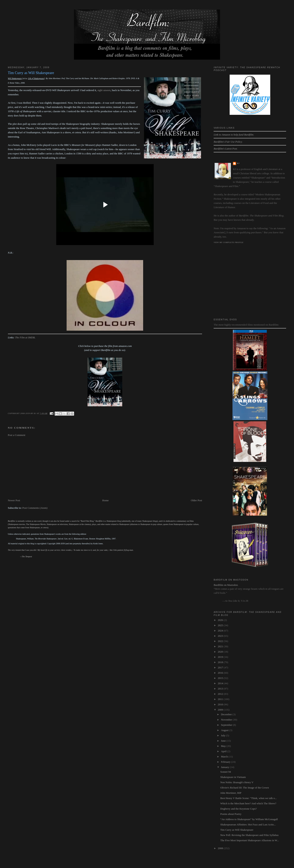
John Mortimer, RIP (231, 793)
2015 (221, 678)
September (227, 725)
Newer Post (14, 500)
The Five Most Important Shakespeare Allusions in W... (250, 840)
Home (106, 500)
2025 (221, 625)
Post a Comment (17, 435)
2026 (221, 620)
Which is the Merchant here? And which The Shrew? (248, 803)
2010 (221, 704)
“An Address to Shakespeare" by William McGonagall (249, 819)
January (225, 767)
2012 (221, 694)
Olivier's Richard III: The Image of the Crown (245, 788)
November (227, 720)
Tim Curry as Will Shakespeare (237, 830)
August (225, 730)
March (225, 757)
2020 (221, 652)
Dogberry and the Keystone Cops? (238, 809)
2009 (221, 710)
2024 (221, 631)
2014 (221, 683)
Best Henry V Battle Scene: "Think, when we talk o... (249, 798)
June (224, 741)
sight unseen (104, 90)
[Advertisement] (105, 468)
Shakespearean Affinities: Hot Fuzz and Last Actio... (248, 824)
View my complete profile (229, 242)
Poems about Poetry (231, 814)
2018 (221, 662)
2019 (221, 657)
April (224, 751)
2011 (221, 699)
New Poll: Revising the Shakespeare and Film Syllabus (249, 835)
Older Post (196, 500)
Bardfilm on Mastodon (226, 585)
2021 (221, 646)
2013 (221, 689)
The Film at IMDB (25, 337)
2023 (221, 636)
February (226, 762)
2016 (221, 673)
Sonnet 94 (226, 772)
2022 (221, 641)
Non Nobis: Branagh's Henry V (237, 782)
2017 (221, 667)
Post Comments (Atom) (35, 508)
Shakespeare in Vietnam (233, 777)
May (224, 746)
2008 (221, 848)
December (227, 714)
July (223, 735)
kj (238, 163)
